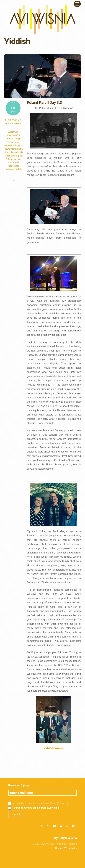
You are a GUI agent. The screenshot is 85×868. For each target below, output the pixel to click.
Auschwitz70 (13, 135)
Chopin (9, 139)
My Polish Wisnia (65, 838)
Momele (15, 152)
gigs (17, 142)
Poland (9, 159)
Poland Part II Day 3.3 (44, 103)
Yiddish (18, 169)
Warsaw (10, 169)
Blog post (11, 120)
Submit (17, 814)
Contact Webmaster (66, 848)
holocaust (18, 146)
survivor (17, 159)
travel (16, 162)
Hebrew (8, 146)
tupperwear (13, 166)
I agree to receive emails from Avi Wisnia (34, 808)
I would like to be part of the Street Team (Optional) (38, 803)
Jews (7, 149)
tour (10, 162)
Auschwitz (13, 132)
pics (20, 156)
